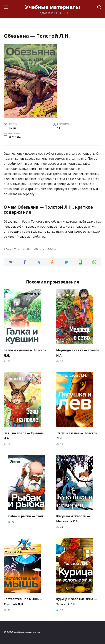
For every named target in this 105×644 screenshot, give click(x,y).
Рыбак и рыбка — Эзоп (25, 516)
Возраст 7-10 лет (47, 249)
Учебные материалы (53, 7)
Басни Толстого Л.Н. (19, 249)
